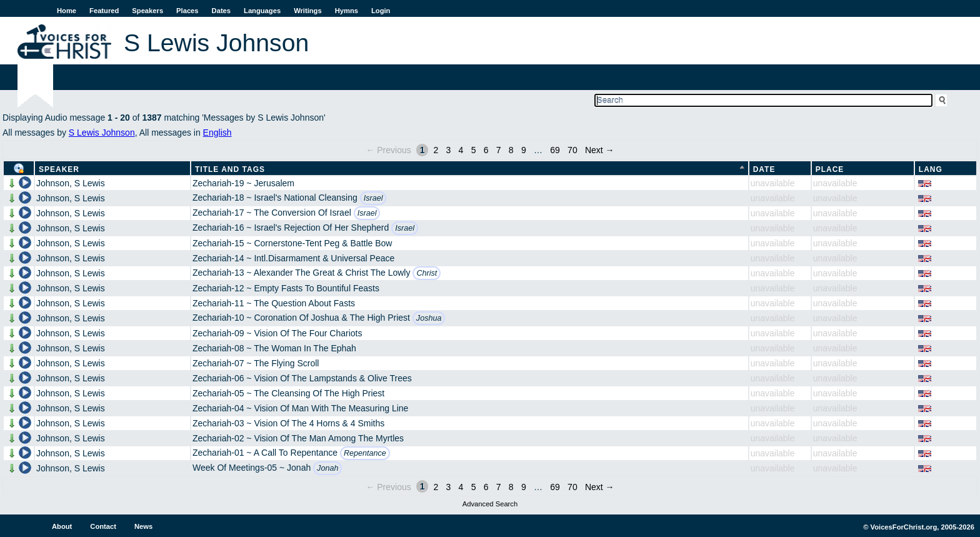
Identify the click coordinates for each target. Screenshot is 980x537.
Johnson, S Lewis (71, 183)
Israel (373, 198)
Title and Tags (230, 169)
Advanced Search (490, 504)
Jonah (327, 468)
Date (764, 169)
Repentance (365, 453)
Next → (600, 150)
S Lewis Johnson (102, 133)
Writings (308, 11)
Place (830, 169)
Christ (427, 273)
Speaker (59, 169)
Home (67, 11)
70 (572, 150)
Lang (931, 169)
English (217, 133)
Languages (262, 11)
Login (381, 11)
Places (187, 11)
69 (555, 150)
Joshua (429, 318)
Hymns (347, 11)
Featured (104, 11)
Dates (221, 11)
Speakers (147, 11)
